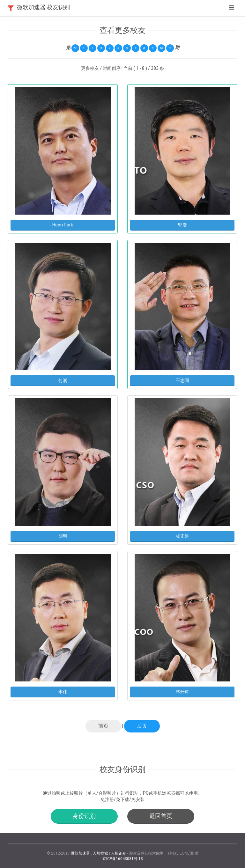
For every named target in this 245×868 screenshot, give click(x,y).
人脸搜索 (100, 853)
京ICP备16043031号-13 (123, 859)
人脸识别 (119, 853)
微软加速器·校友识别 (43, 7)
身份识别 (84, 816)
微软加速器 (80, 853)
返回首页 (161, 816)
